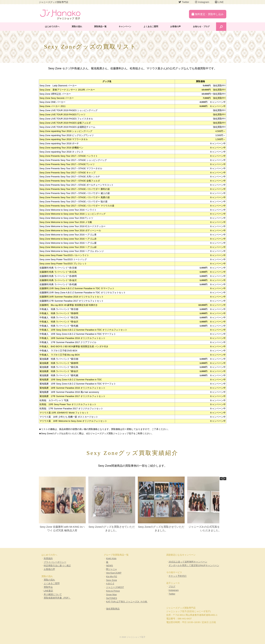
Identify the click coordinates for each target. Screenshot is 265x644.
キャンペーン (125, 27)
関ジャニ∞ (111, 569)
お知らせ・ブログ (201, 27)
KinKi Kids (111, 558)
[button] (225, 479)
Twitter (172, 594)
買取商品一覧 (100, 27)
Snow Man (111, 595)
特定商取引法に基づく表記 (57, 566)
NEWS (109, 566)
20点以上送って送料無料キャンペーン (188, 562)
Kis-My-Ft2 (112, 576)
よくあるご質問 (151, 27)
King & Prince (113, 591)
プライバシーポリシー (55, 562)
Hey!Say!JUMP (114, 573)
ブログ (172, 587)
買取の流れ (77, 27)
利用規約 (48, 558)
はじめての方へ (52, 27)
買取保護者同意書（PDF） (57, 598)
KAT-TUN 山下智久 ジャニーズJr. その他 (127, 602)
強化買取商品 (113, 609)
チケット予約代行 (178, 576)
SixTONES (112, 598)
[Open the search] (221, 27)
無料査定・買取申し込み (208, 14)
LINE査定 (49, 591)
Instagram (174, 590)
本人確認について (53, 594)
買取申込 (48, 587)
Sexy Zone (111, 580)
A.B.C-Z (110, 584)
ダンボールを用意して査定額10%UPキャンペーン (194, 565)
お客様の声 (175, 27)
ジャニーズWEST (115, 587)
